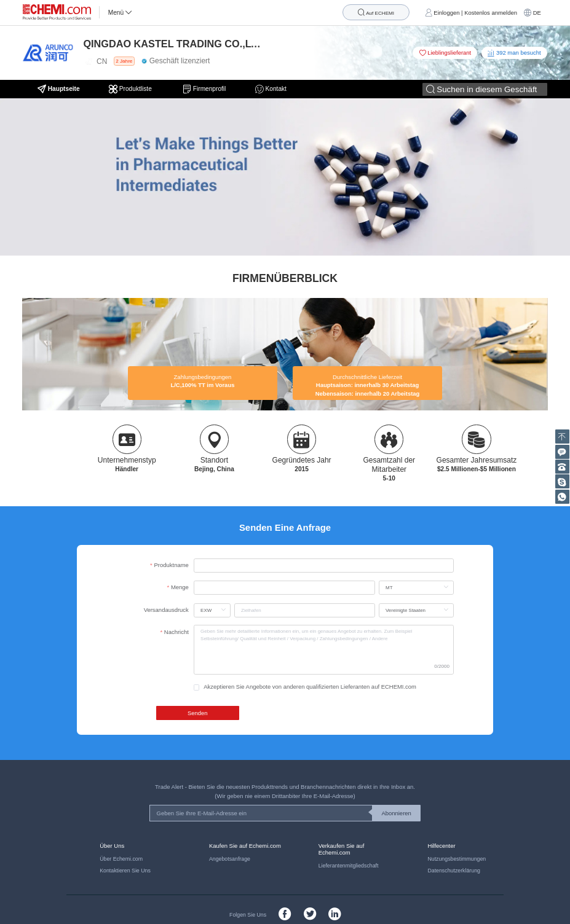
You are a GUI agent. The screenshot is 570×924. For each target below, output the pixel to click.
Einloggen (446, 13)
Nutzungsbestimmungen (457, 859)
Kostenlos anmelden (491, 13)
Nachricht (176, 632)
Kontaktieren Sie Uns (125, 871)
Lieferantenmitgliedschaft (349, 866)
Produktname (172, 565)
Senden (198, 713)
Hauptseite (59, 89)
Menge (180, 587)
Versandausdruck (166, 610)
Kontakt (271, 89)
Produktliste (131, 89)
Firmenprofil (204, 89)
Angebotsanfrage (230, 859)
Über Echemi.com (121, 859)
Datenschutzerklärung (454, 871)
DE (537, 13)
